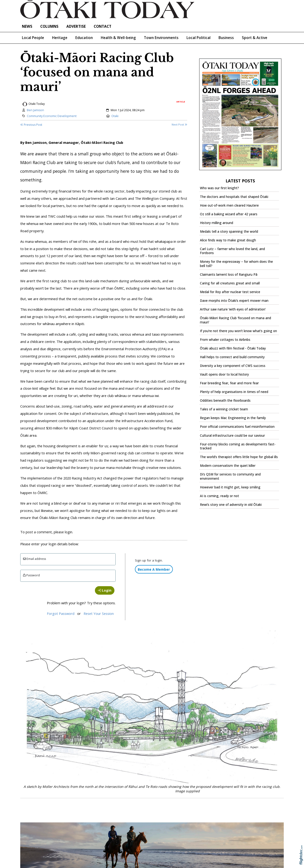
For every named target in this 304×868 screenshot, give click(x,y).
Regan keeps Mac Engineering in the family (233, 418)
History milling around (217, 223)
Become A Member (154, 569)
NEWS (27, 26)
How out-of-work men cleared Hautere (229, 205)
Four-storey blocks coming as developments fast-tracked (238, 446)
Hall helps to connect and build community (232, 357)
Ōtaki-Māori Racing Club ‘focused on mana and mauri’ (235, 320)
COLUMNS (49, 26)
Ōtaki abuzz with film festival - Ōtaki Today (233, 348)
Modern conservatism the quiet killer (228, 466)
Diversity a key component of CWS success (233, 366)
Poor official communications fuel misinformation (237, 427)
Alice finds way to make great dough (228, 240)
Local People (33, 38)
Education (84, 38)
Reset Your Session (99, 613)
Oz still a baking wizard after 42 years (229, 214)
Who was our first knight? (219, 188)
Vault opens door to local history (224, 374)
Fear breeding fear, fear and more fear (229, 383)
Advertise (76, 26)
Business (226, 38)
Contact (103, 26)
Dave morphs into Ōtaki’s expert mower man (234, 301)
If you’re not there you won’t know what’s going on (238, 331)
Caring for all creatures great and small (230, 283)
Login (105, 590)
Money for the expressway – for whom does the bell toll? (236, 264)
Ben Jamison (35, 110)
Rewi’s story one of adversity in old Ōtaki (231, 505)
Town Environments (161, 38)
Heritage (60, 38)
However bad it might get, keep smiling (230, 487)
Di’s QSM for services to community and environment (230, 476)
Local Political (199, 38)
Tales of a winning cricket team (224, 409)
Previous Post (31, 125)
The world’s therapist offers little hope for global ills (239, 457)
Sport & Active (255, 38)
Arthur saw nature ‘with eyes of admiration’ (233, 309)
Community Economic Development (52, 116)
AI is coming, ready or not (219, 496)
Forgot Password (61, 613)
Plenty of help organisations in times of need (234, 392)
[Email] (68, 559)
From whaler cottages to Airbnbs (225, 340)
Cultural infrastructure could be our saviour (232, 436)
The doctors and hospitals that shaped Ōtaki (234, 197)
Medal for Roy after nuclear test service (230, 292)
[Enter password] (68, 576)
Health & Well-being (118, 38)
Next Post (179, 124)
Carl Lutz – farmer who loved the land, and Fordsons (232, 251)
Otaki (115, 116)
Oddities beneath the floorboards (225, 401)
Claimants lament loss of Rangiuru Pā (229, 275)
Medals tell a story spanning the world (229, 232)
